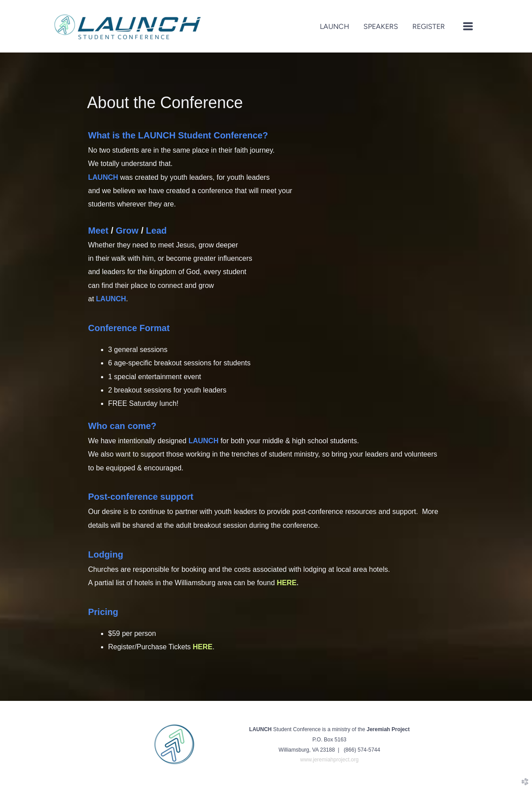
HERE (202, 647)
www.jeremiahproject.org (329, 760)
